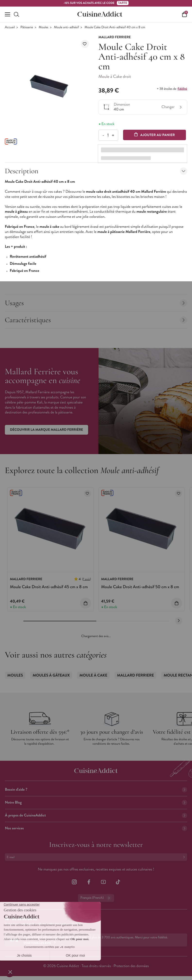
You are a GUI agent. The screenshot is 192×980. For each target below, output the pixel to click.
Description (96, 171)
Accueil (10, 27)
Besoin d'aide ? (96, 790)
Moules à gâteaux (51, 675)
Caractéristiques (96, 320)
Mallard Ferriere (135, 675)
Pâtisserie (27, 27)
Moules (43, 27)
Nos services (96, 828)
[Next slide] (179, 621)
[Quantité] (108, 135)
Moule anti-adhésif (66, 27)
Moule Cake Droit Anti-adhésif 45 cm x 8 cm (49, 587)
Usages (96, 303)
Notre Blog (96, 802)
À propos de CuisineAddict (96, 815)
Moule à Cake (93, 675)
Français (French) (96, 898)
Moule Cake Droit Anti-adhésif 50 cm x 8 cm (140, 587)
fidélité (182, 89)
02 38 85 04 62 (24, 919)
